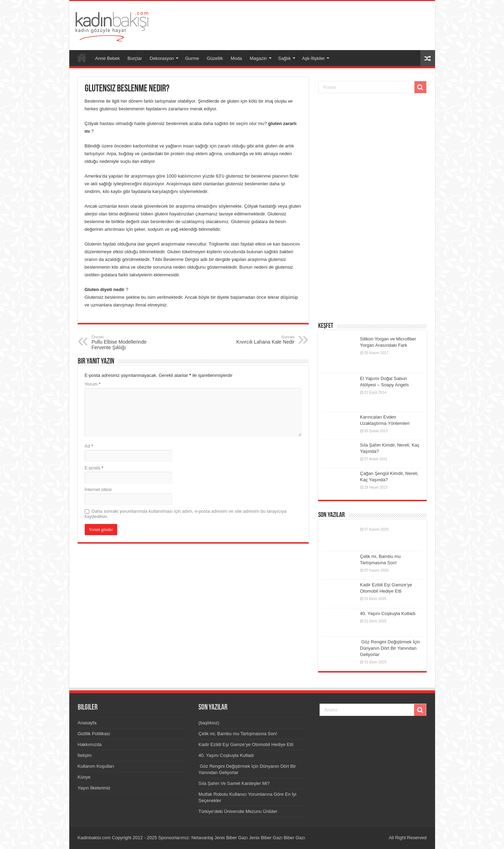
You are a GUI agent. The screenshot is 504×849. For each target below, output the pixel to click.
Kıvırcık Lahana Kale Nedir (259, 340)
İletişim (85, 755)
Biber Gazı (294, 838)
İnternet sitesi (98, 489)
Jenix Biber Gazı (231, 838)
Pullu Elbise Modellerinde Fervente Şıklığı (128, 343)
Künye (84, 777)
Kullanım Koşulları (96, 766)
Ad (89, 446)
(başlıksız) (209, 723)
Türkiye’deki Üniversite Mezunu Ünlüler (238, 811)
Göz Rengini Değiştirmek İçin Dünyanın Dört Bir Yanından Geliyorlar (390, 648)
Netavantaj (202, 838)
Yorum (93, 384)
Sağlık (285, 58)
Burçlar (135, 58)
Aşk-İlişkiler (314, 58)
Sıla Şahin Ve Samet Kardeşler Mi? (234, 783)
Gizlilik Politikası (94, 734)
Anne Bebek (108, 58)
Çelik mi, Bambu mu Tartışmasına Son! (238, 734)
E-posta (94, 468)
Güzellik (215, 58)
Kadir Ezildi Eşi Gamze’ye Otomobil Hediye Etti (246, 744)
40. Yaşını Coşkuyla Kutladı (388, 613)
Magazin (258, 58)
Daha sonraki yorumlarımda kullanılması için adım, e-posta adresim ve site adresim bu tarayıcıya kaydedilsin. (186, 514)
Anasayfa (82, 57)
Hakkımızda (90, 744)
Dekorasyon (162, 58)
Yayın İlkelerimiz (94, 788)
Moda (236, 58)
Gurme (192, 58)
